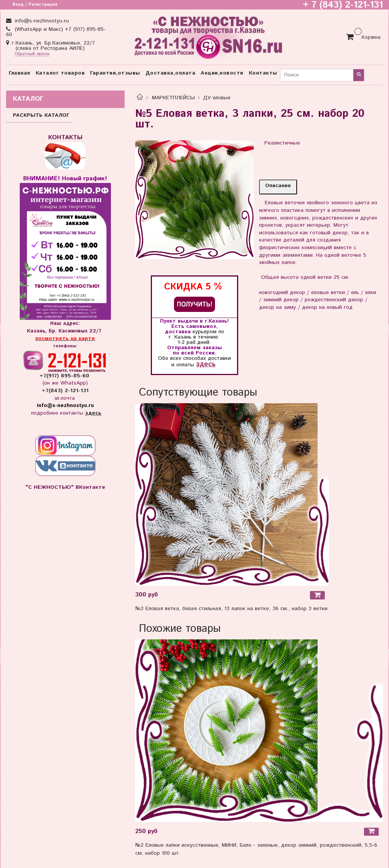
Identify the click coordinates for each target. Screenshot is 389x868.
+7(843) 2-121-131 (65, 391)
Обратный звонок (32, 54)
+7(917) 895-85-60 (65, 376)
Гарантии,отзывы (115, 73)
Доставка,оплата (171, 73)
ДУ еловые (217, 98)
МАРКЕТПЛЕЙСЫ (173, 98)
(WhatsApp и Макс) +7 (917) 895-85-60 (56, 32)
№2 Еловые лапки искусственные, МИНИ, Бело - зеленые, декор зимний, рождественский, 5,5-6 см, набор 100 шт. (256, 849)
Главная (20, 73)
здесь (206, 364)
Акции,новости (222, 73)
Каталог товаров (60, 73)
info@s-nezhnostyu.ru (41, 21)
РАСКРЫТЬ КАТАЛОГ (41, 115)
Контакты (263, 73)
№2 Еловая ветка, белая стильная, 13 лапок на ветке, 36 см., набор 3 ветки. (232, 609)
